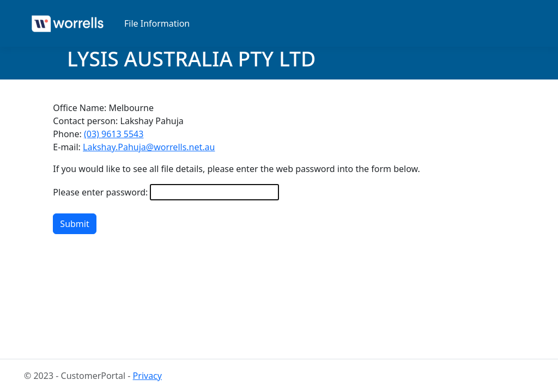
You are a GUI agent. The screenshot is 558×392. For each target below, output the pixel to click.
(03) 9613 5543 (114, 134)
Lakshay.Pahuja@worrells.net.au (149, 147)
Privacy (147, 376)
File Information (157, 23)
